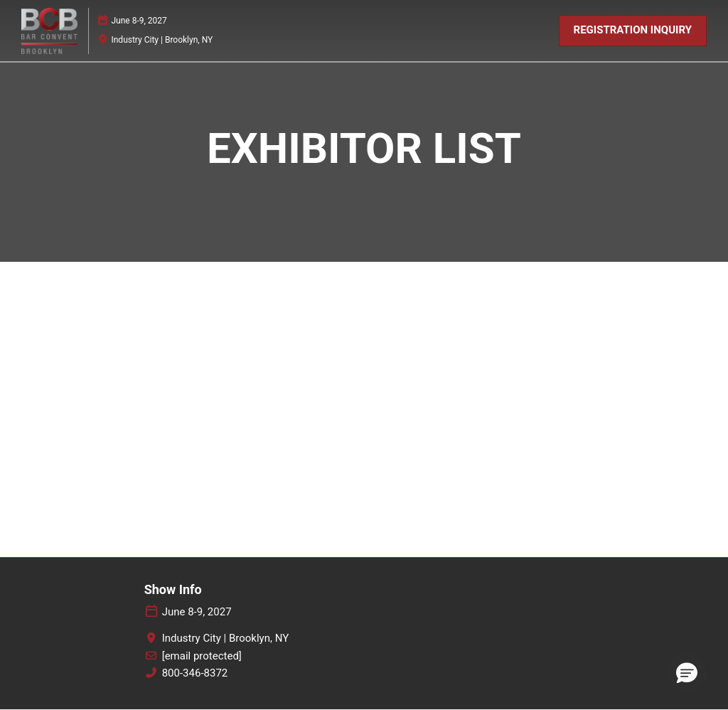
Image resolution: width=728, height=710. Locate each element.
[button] (633, 31)
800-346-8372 (195, 673)
